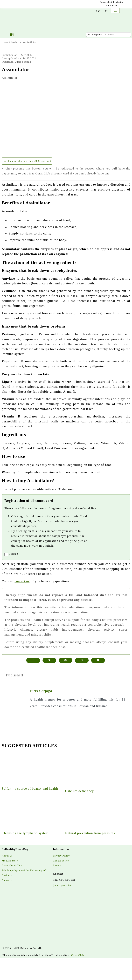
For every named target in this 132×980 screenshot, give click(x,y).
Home (5, 42)
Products (16, 42)
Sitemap (58, 865)
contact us (22, 581)
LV (98, 11)
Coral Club (112, 5)
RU (107, 11)
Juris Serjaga (41, 691)
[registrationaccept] (6, 554)
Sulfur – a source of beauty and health (30, 789)
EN (115, 11)
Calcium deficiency (79, 791)
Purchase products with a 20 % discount (27, 161)
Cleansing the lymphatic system (25, 833)
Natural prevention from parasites (90, 833)
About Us (7, 856)
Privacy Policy (61, 856)
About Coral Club (12, 865)
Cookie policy (61, 861)
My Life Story (10, 861)
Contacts (7, 880)
